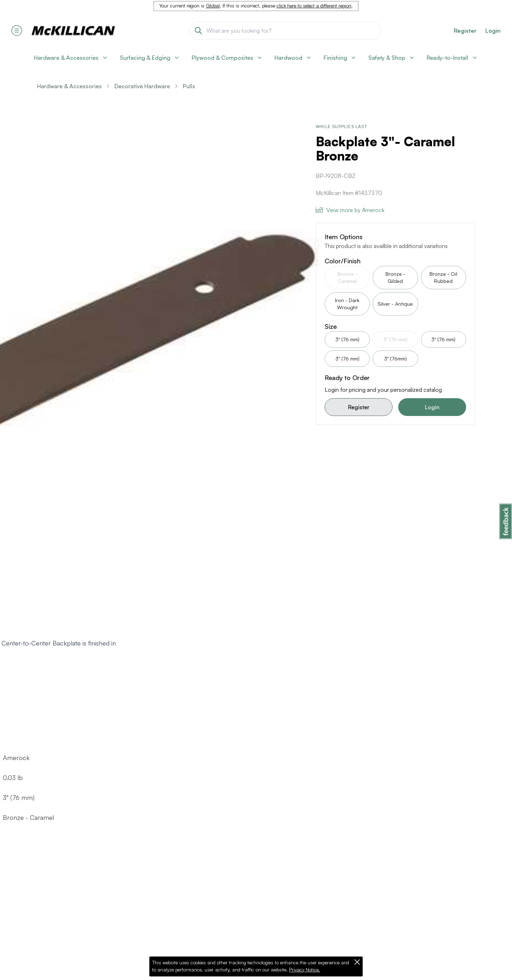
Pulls (189, 86)
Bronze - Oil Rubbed (443, 277)
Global (213, 6)
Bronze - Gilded (395, 277)
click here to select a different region (314, 6)
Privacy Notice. (305, 970)
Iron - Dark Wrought (347, 304)
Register (359, 407)
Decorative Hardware (142, 86)
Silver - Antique (395, 304)
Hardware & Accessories (69, 86)
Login (493, 31)
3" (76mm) (395, 359)
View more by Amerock (350, 210)
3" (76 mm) (347, 339)
